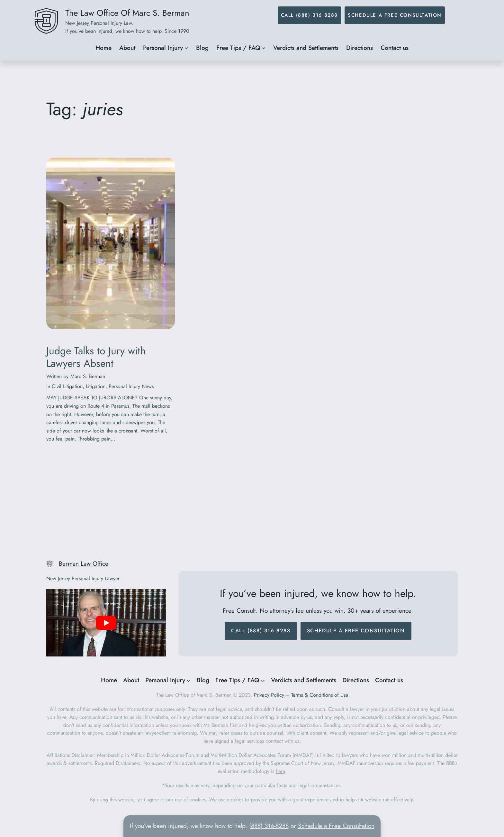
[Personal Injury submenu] (186, 48)
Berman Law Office (84, 563)
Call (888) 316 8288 (309, 15)
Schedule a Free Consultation (395, 15)
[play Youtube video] (106, 623)
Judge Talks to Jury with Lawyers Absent (96, 357)
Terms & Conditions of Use (320, 695)
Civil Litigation (67, 386)
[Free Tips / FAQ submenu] (264, 48)
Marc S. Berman (88, 376)
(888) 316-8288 (269, 826)
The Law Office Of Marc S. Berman (127, 13)
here (280, 771)
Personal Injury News (131, 386)
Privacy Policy (269, 695)
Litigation (96, 386)
